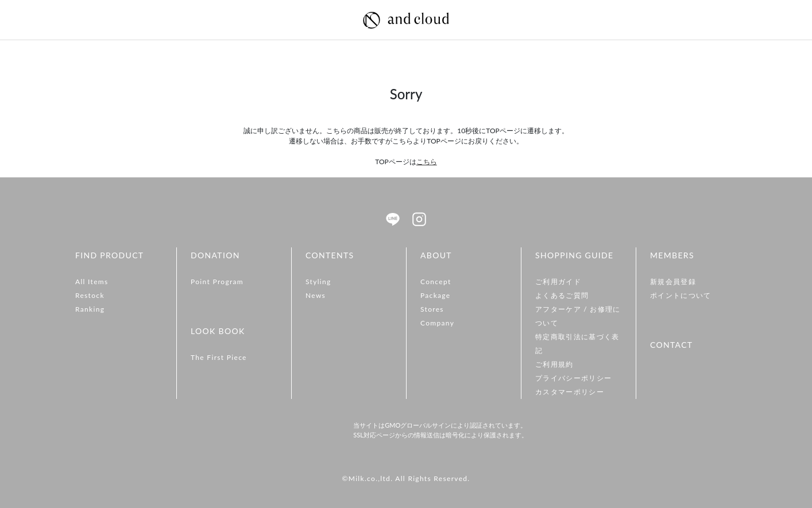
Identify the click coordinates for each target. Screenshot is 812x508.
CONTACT (671, 345)
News (316, 295)
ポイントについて (681, 295)
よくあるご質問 (562, 295)
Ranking (90, 309)
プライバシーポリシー (573, 378)
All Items (92, 282)
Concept (436, 282)
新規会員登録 (673, 282)
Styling (318, 282)
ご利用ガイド (558, 282)
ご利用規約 (554, 364)
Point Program (217, 282)
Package (436, 295)
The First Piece (219, 357)
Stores (432, 309)
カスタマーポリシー (570, 392)
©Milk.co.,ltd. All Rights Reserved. (406, 478)
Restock (90, 295)
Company (437, 323)
